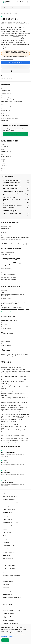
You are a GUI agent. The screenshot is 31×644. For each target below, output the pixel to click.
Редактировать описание (7, 59)
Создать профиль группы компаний (11, 516)
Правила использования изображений (12, 575)
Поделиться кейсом (7, 512)
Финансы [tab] (22, 76)
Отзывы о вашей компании (9, 509)
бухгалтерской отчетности (15, 356)
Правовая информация (8, 620)
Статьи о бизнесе (7, 549)
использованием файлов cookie (10, 635)
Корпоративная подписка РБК (10, 503)
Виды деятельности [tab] (13, 76)
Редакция (20, 610)
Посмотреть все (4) (7, 312)
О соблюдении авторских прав (10, 623)
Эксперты (5, 529)
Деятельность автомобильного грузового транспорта (12, 295)
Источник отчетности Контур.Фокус (12, 597)
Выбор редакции (7, 532)
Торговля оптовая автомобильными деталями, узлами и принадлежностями (14, 303)
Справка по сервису (8, 581)
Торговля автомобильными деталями (13, 23)
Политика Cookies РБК (8, 604)
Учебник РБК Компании (8, 545)
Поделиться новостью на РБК (10, 496)
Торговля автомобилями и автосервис (10, 22)
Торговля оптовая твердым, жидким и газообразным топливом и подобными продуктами (15, 308)
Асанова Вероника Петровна (9, 320)
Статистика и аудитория (9, 591)
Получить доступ (15, 134)
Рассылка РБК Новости (8, 613)
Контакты (5, 578)
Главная (3, 13)
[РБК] (4, 2)
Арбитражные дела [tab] (7, 79)
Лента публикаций (7, 526)
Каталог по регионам (8, 558)
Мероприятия (6, 542)
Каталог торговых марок (9, 565)
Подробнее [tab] (4, 48)
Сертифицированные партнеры (10, 522)
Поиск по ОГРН (6, 584)
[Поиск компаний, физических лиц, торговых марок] (15, 8)
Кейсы (4, 535)
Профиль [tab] (4, 76)
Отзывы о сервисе (7, 519)
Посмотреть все (6, 282)
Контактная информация (9, 610)
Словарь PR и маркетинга (9, 552)
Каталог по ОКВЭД (7, 555)
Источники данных (7, 594)
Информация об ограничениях (10, 617)
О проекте (5, 493)
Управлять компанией (15, 63)
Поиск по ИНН (6, 588)
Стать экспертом (7, 506)
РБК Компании (10, 2)
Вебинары (5, 539)
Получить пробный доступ (9, 499)
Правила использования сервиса (11, 572)
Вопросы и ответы (7, 601)
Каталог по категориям (8, 562)
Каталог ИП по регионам (9, 568)
